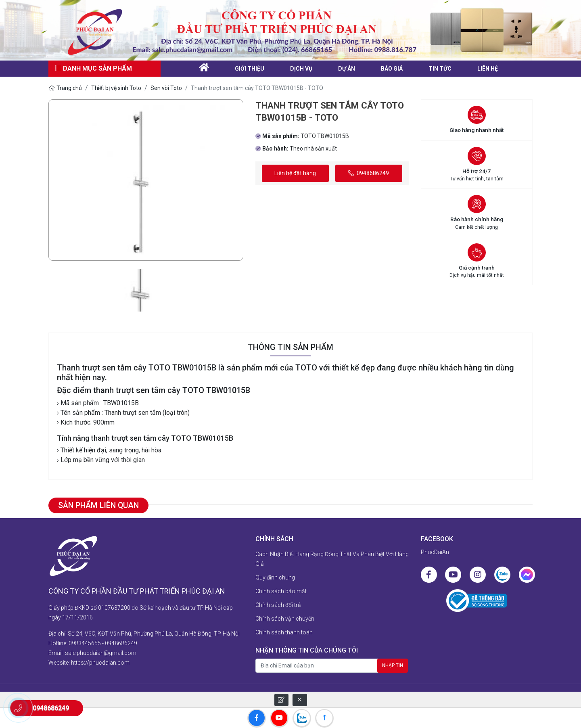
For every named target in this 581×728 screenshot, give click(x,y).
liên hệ (488, 69)
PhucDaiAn (435, 552)
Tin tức (440, 69)
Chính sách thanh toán (284, 633)
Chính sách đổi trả (278, 605)
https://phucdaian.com (100, 661)
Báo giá (392, 69)
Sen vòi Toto (166, 88)
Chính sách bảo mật (281, 592)
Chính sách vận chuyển (285, 619)
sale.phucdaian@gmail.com (101, 652)
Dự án (347, 69)
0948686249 (369, 173)
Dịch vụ (301, 69)
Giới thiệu (250, 69)
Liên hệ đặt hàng (295, 173)
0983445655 (85, 642)
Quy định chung (275, 578)
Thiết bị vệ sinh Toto (116, 88)
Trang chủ (65, 88)
